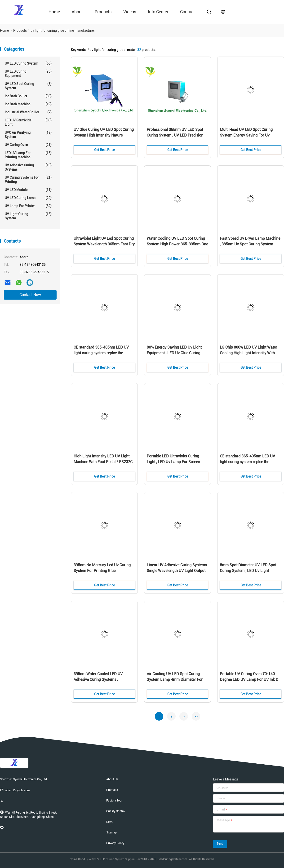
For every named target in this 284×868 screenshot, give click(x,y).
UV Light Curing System (28, 216)
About (77, 12)
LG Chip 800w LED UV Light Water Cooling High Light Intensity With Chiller (248, 353)
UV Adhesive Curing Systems (28, 167)
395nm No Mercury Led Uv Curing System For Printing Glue (102, 568)
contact (187, 12)
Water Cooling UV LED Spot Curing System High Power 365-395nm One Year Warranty (177, 244)
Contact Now (30, 295)
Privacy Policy (115, 843)
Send (220, 844)
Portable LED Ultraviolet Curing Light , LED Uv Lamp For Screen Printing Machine (173, 462)
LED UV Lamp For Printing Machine (28, 155)
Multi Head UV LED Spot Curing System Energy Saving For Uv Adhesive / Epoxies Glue (246, 135)
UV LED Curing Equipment (28, 73)
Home (54, 12)
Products (103, 12)
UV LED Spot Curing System (28, 86)
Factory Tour (114, 801)
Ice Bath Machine (28, 104)
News (110, 822)
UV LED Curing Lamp (28, 198)
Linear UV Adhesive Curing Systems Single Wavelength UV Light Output (177, 568)
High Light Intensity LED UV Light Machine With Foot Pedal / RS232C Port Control (103, 462)
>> (196, 716)
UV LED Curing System (28, 63)
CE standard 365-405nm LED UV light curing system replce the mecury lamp (101, 353)
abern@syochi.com (15, 790)
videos (130, 12)
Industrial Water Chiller (28, 112)
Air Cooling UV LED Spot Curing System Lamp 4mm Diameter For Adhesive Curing (175, 680)
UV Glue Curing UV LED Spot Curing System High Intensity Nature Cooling (104, 135)
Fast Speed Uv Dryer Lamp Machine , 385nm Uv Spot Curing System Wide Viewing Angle (250, 244)
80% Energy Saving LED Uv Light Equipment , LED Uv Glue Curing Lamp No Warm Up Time (174, 353)
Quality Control (116, 811)
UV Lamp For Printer (28, 206)
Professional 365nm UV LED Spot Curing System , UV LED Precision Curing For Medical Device (175, 135)
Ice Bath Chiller (28, 96)
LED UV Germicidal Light (28, 122)
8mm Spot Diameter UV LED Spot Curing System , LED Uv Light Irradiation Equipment (248, 571)
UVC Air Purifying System (28, 135)
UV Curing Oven (28, 145)
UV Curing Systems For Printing (28, 179)
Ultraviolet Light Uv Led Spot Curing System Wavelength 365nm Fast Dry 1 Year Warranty (104, 244)
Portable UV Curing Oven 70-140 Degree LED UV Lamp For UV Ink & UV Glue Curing (249, 680)
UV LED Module (28, 190)
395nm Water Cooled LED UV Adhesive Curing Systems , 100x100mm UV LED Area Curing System (102, 680)
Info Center (158, 12)
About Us (112, 779)
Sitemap (111, 833)
